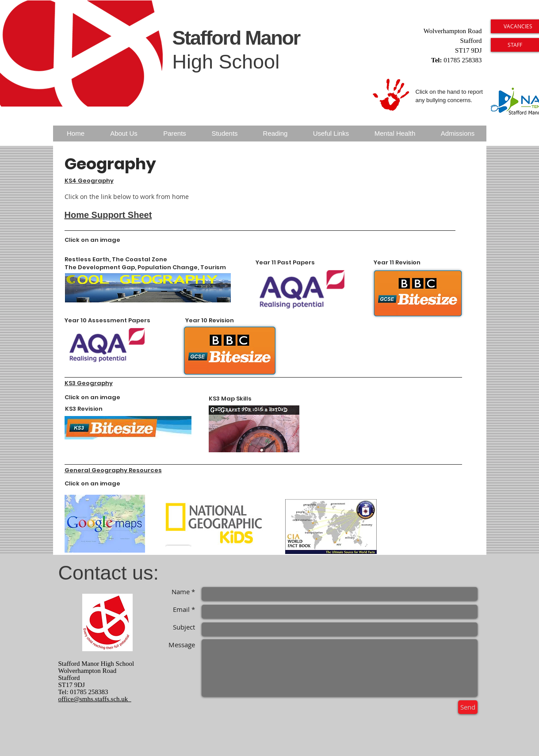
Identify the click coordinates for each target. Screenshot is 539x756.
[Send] (468, 707)
